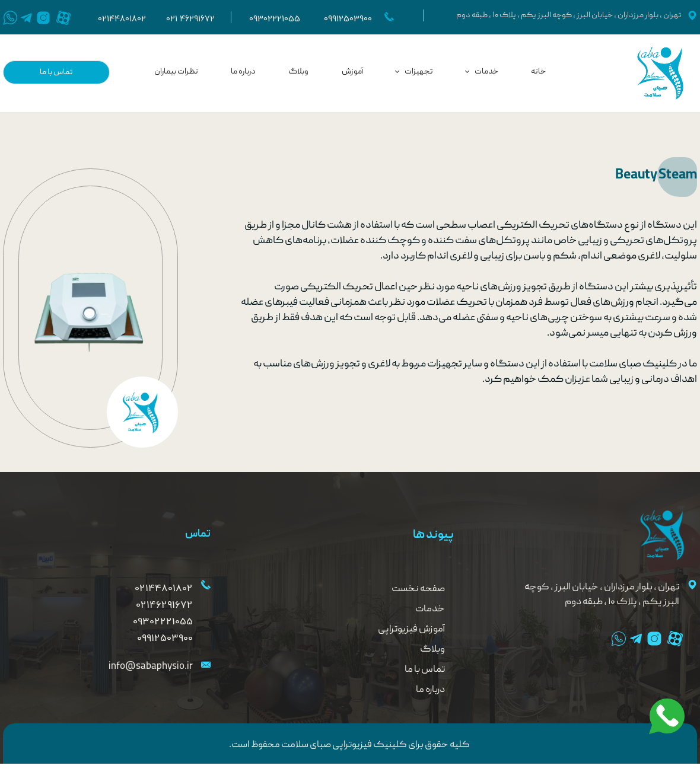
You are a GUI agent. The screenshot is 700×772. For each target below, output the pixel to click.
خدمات (486, 74)
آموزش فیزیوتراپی (411, 634)
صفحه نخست (418, 594)
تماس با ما (425, 675)
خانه (538, 74)
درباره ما (243, 74)
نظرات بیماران (176, 74)
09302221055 (275, 18)
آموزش (352, 74)
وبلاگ (298, 74)
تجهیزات (419, 74)
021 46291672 (190, 19)
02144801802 (164, 593)
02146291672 (164, 609)
